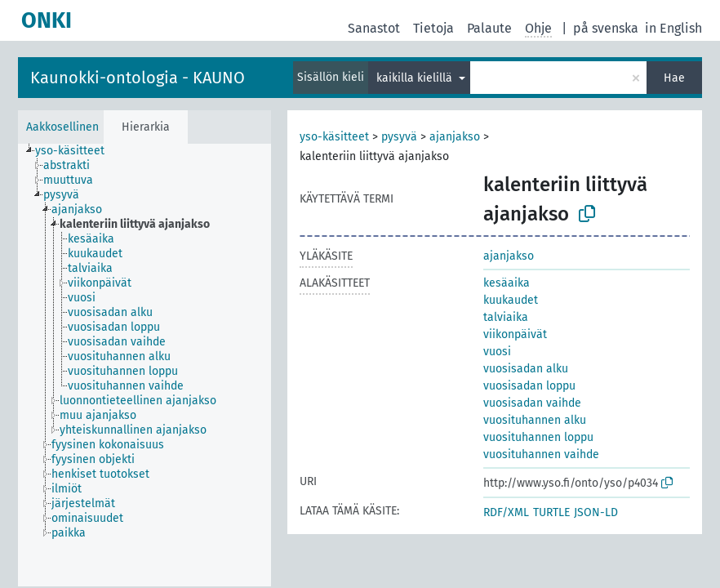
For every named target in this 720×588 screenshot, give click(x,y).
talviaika (506, 317)
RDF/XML (506, 512)
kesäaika (507, 283)
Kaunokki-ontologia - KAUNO (138, 78)
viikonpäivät (515, 334)
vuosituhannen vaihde (541, 454)
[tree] (144, 365)
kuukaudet (511, 300)
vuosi (497, 352)
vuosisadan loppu (529, 386)
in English (673, 28)
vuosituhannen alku (535, 420)
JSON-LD (596, 512)
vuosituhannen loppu (538, 437)
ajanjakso (455, 137)
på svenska (606, 28)
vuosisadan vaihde (532, 403)
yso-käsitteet (334, 137)
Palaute (489, 28)
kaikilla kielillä (416, 78)
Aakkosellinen (62, 127)
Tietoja (433, 28)
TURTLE (551, 512)
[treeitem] (77, 151)
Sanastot (374, 28)
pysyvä (399, 137)
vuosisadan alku (526, 369)
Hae (674, 78)
